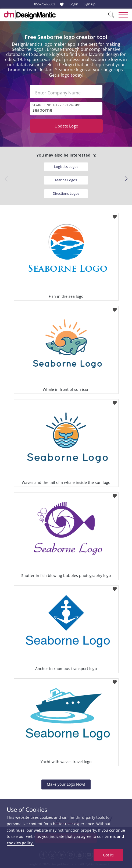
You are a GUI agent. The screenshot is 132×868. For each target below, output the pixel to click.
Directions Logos (66, 193)
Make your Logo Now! (66, 784)
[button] (126, 179)
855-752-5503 (45, 4)
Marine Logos (66, 180)
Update (66, 126)
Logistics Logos (66, 166)
